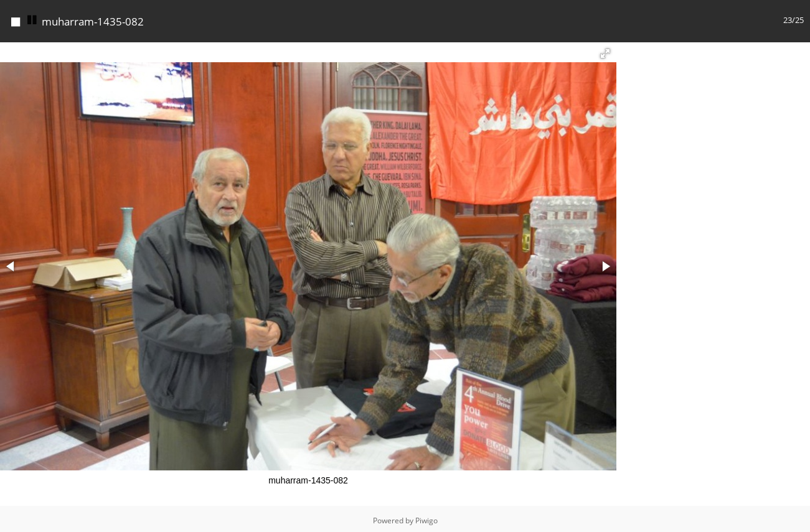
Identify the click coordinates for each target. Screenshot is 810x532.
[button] (605, 50)
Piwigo (426, 517)
